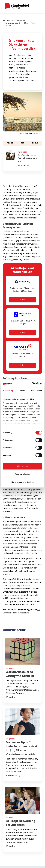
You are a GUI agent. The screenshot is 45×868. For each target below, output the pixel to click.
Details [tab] (22, 391)
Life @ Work (20, 20)
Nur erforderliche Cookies (22, 482)
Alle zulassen (22, 466)
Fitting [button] (35, 143)
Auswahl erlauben (22, 474)
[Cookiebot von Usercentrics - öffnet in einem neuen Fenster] (32, 384)
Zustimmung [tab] (8, 391)
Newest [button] (10, 143)
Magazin (10, 20)
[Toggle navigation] (37, 6)
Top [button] (23, 143)
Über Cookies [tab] (37, 391)
